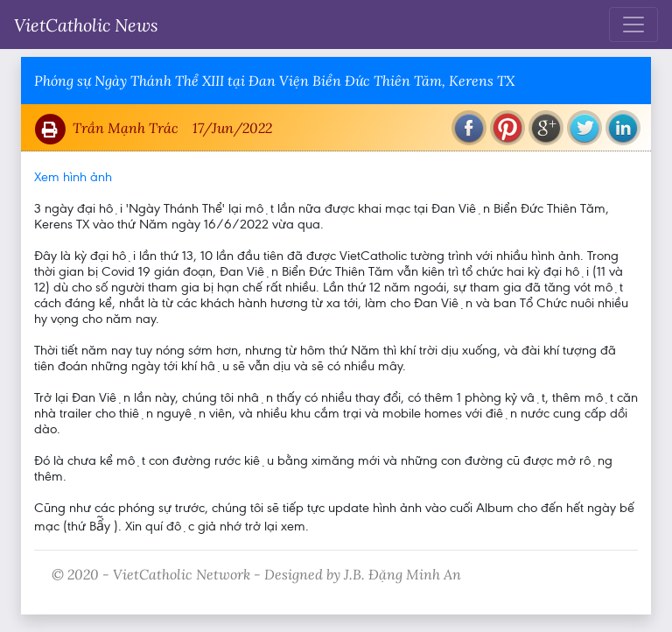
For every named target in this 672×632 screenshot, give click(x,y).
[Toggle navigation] (633, 25)
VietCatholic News (86, 25)
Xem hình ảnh (73, 177)
